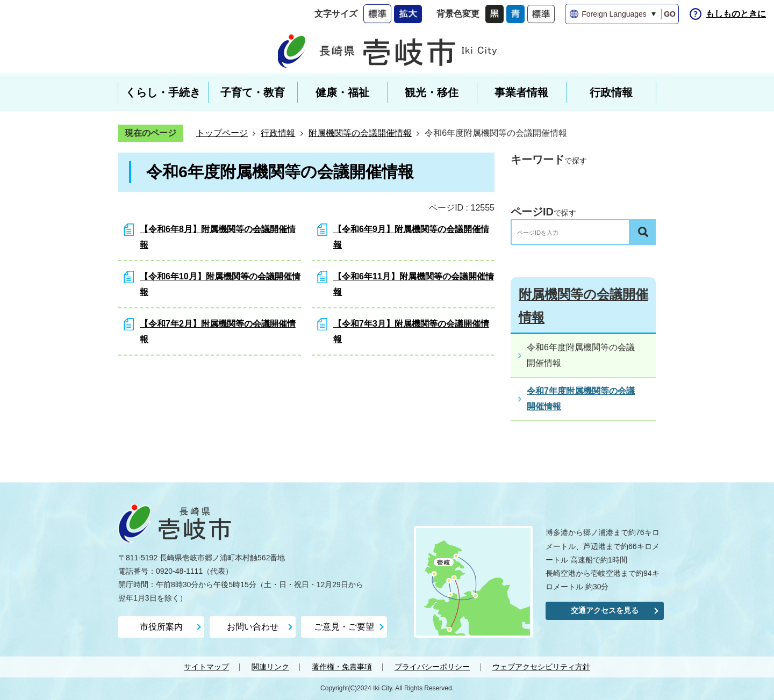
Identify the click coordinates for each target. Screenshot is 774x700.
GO (670, 14)
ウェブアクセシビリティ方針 (541, 667)
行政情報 (278, 133)
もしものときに (736, 14)
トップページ (222, 133)
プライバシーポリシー (432, 667)
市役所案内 (161, 627)
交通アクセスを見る (605, 610)
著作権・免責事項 (342, 667)
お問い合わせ (253, 627)
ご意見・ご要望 (344, 627)
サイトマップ (206, 667)
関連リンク (270, 667)
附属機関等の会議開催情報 (360, 133)
